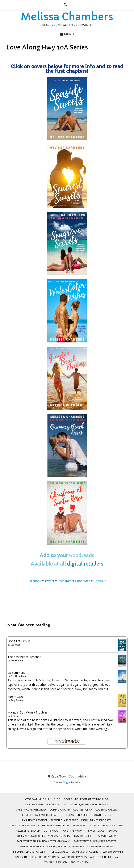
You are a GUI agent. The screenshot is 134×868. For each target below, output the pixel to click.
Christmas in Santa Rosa (31, 810)
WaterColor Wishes (74, 857)
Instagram (65, 581)
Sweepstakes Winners (100, 846)
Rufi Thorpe (16, 716)
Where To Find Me (101, 857)
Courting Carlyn (106, 810)
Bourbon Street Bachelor (92, 799)
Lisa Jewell (15, 645)
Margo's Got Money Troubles (28, 712)
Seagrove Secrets (84, 836)
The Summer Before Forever (28, 852)
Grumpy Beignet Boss (56, 825)
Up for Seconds (49, 857)
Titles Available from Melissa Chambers (73, 852)
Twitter (49, 581)
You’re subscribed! (56, 862)
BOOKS (68, 799)
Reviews (112, 831)
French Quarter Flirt (64, 820)
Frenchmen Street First (96, 820)
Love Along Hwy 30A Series (107, 825)
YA (116, 857)
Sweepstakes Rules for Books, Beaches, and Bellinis (52, 846)
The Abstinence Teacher (24, 657)
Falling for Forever (35, 820)
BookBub (100, 581)
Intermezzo (15, 697)
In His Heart (80, 825)
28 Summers (16, 673)
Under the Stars (26, 857)
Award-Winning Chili (38, 799)
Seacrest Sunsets (59, 836)
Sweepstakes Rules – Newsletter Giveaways (43, 841)
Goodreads (82, 556)
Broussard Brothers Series (42, 804)
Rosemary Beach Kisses (31, 836)
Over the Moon (73, 831)
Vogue (67, 782)
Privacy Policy (95, 831)
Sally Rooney (17, 700)
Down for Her (102, 815)
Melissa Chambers (67, 17)
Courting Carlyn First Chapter (42, 815)
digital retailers (85, 564)
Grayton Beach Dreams (24, 825)
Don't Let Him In (19, 641)
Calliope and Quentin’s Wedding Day (85, 804)
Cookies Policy (83, 810)
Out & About (52, 831)
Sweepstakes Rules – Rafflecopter (95, 841)
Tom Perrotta (17, 660)
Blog (57, 799)
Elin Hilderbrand (19, 676)
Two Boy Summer (112, 852)
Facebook (34, 581)
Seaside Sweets (107, 836)
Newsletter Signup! (28, 831)
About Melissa (80, 862)
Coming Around (60, 810)
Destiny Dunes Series (77, 815)
